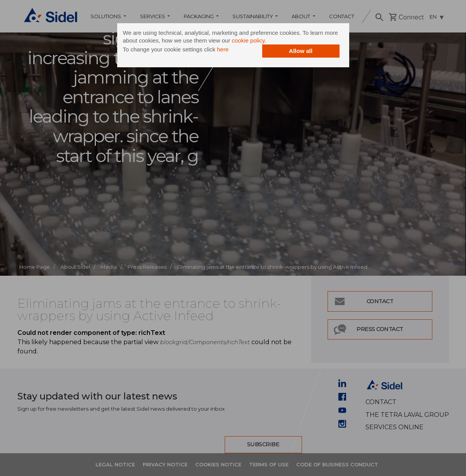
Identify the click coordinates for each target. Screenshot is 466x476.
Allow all (301, 51)
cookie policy (248, 40)
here (223, 49)
